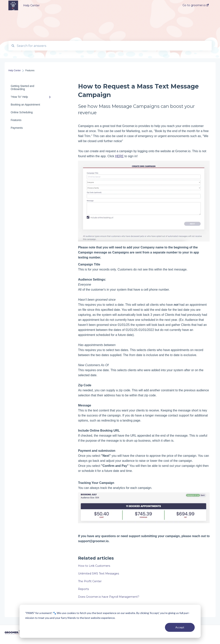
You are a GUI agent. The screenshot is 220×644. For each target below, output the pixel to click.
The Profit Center (90, 581)
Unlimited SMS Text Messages (99, 574)
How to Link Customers (94, 566)
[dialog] (110, 621)
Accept (180, 627)
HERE (119, 156)
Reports (83, 589)
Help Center (31, 5)
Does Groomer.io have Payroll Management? (109, 597)
